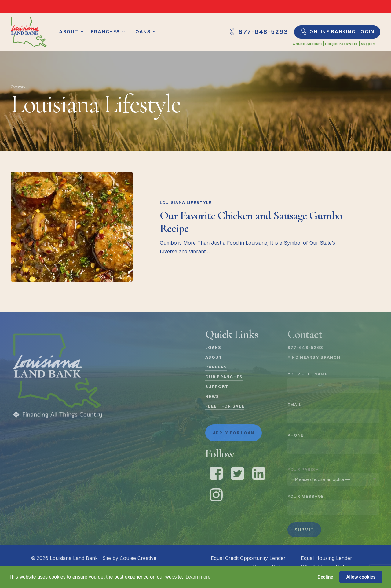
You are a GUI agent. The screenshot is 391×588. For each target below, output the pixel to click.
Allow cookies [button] (361, 577)
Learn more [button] (198, 577)
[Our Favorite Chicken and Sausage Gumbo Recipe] (72, 227)
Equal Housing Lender (327, 558)
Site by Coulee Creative (129, 558)
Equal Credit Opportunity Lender (248, 558)
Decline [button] (325, 577)
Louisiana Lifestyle (186, 202)
